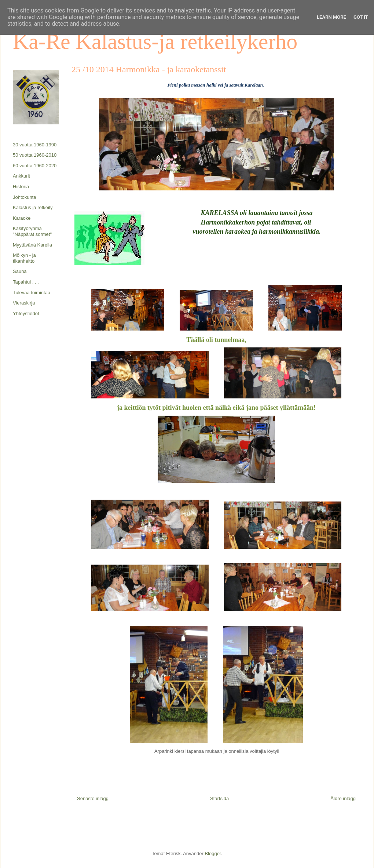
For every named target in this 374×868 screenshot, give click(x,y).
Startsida (219, 798)
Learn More (331, 17)
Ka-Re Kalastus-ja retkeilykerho (155, 41)
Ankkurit (21, 176)
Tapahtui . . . (26, 282)
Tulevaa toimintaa (32, 293)
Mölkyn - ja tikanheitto (24, 258)
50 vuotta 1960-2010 (35, 155)
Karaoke (22, 218)
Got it (361, 17)
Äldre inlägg (343, 798)
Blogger (213, 854)
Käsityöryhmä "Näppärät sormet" (32, 231)
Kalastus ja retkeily (33, 207)
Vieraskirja (24, 303)
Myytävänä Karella (32, 245)
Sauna (20, 271)
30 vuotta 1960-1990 (35, 145)
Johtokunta (25, 197)
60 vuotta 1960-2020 (35, 166)
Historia (21, 187)
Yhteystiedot (26, 313)
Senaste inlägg (93, 798)
